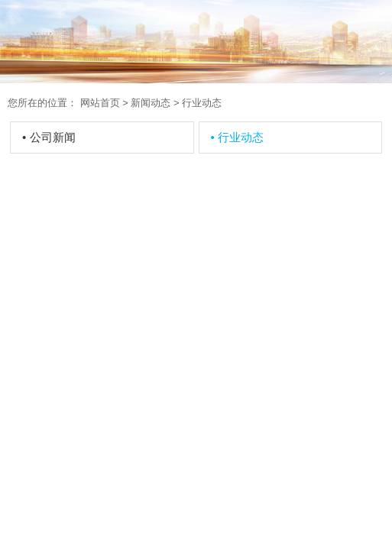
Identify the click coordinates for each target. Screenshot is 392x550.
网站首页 (100, 103)
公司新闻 (49, 137)
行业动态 (238, 137)
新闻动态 (151, 103)
